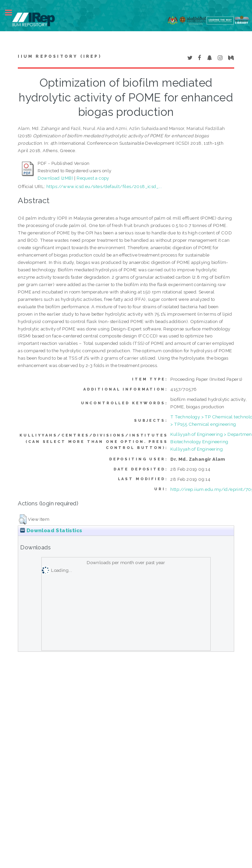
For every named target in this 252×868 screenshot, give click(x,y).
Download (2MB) (55, 178)
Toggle (12, 13)
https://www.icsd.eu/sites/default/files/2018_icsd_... (104, 186)
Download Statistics (51, 531)
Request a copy (93, 178)
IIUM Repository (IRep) (59, 56)
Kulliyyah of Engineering (197, 449)
